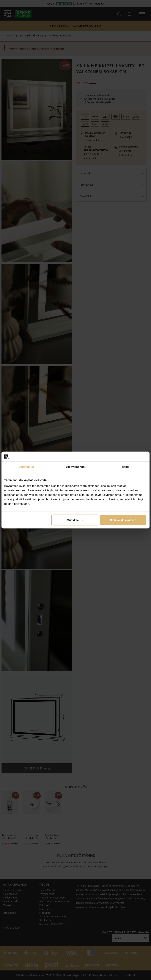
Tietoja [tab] (125, 467)
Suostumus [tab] (26, 467)
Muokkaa (75, 520)
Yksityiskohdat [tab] (75, 467)
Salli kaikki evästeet (123, 520)
